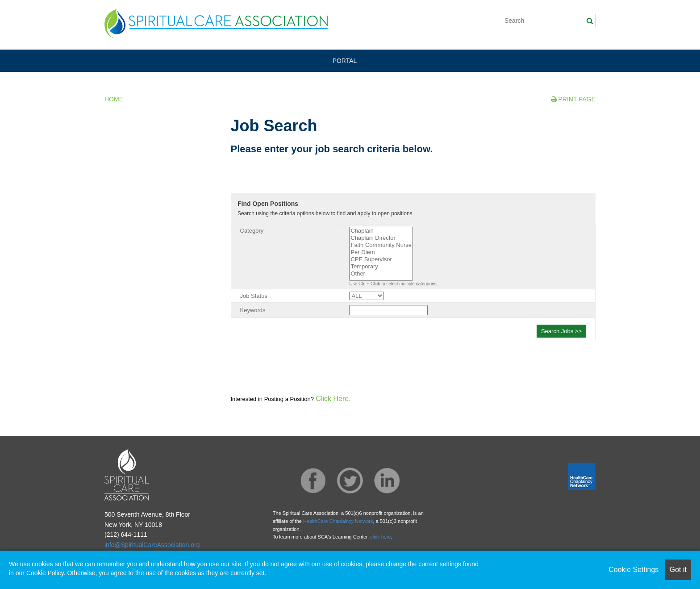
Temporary (381, 267)
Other (381, 274)
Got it (678, 570)
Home (114, 99)
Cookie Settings (633, 570)
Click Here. (332, 399)
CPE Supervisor (381, 259)
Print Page (573, 99)
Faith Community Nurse (381, 245)
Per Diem (381, 252)
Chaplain (381, 231)
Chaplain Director (381, 238)
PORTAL (345, 61)
